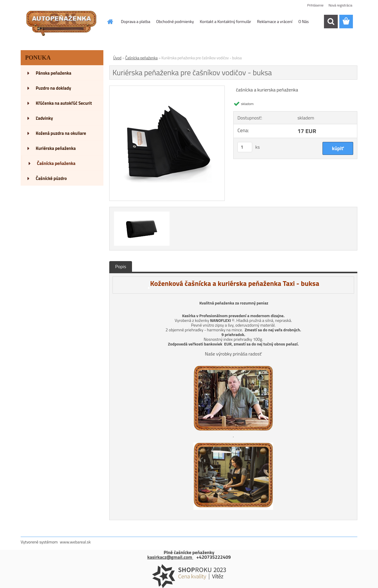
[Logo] (61, 22)
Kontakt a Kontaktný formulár (226, 21)
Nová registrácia (340, 5)
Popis (121, 266)
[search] (331, 22)
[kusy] (245, 147)
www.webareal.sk (75, 542)
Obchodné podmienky (175, 21)
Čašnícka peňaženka (141, 58)
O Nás (303, 21)
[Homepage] (110, 22)
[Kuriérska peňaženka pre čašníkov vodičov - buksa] (167, 88)
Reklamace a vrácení (275, 21)
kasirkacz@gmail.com (170, 557)
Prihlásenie (315, 5)
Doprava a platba (136, 21)
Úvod (117, 58)
